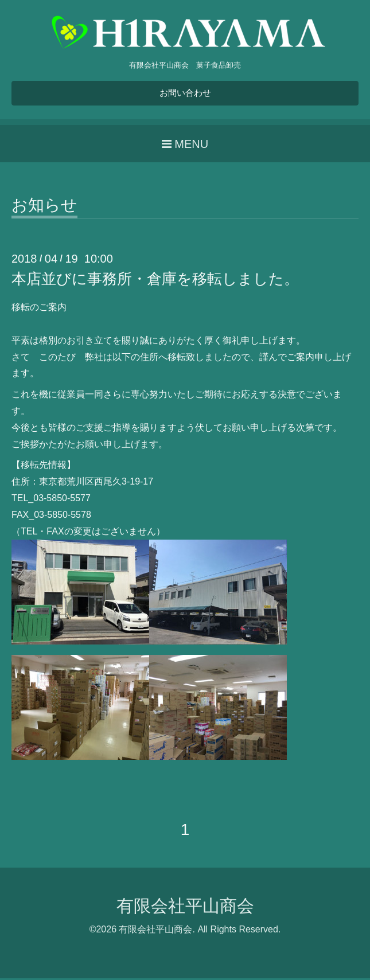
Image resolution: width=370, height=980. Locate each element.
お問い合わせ (185, 94)
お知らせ (44, 207)
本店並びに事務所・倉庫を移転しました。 (155, 280)
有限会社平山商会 (185, 907)
